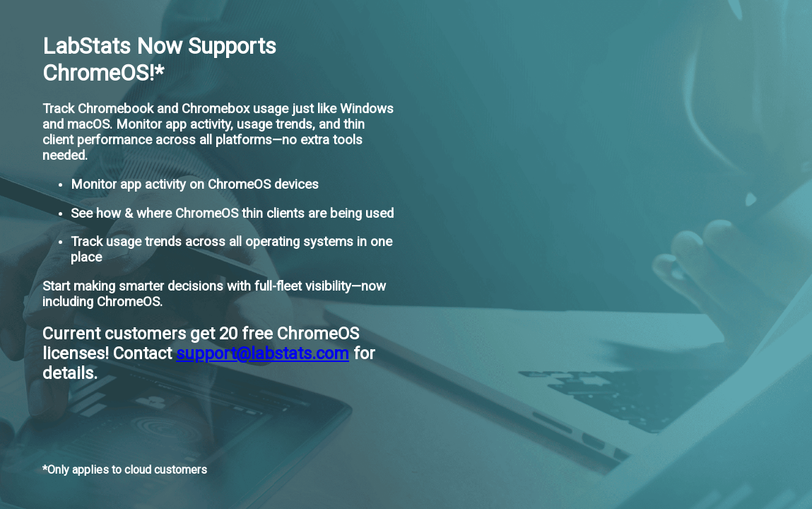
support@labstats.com (263, 353)
